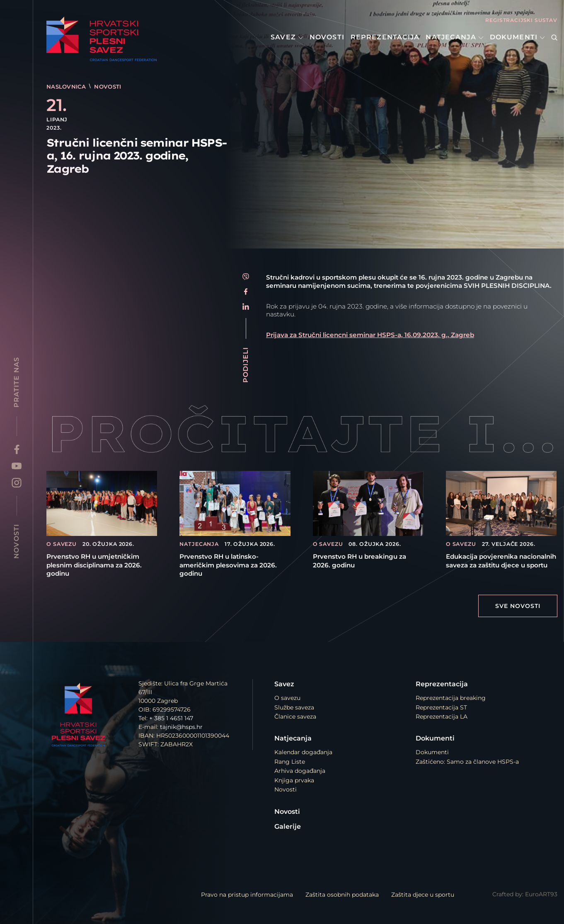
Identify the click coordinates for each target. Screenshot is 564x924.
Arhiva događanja (300, 771)
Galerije (288, 826)
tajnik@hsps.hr (181, 727)
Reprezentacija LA (442, 717)
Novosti (327, 37)
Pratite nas (16, 382)
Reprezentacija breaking (451, 698)
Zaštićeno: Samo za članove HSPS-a (467, 762)
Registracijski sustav (521, 20)
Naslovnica (67, 87)
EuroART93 (541, 894)
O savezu (287, 698)
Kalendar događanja (303, 752)
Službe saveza (294, 707)
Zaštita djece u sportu (423, 895)
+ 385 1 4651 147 (171, 718)
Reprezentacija (385, 37)
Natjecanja (454, 37)
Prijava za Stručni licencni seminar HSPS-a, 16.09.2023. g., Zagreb (370, 335)
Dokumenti (517, 37)
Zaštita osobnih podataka (342, 895)
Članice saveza (295, 717)
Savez (287, 37)
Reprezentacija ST (441, 707)
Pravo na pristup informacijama (247, 895)
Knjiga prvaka (294, 780)
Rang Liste (290, 762)
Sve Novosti (518, 606)
